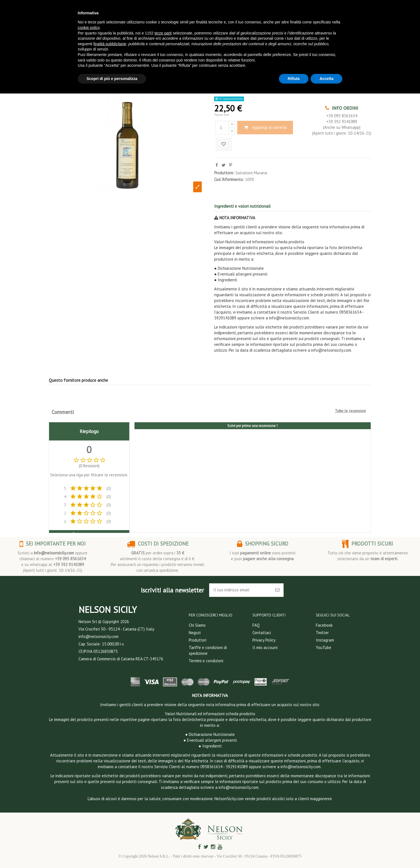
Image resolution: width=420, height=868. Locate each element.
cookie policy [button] (89, 28)
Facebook (324, 625)
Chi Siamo (197, 625)
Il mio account (265, 647)
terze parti (163, 33)
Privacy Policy (264, 640)
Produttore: (224, 173)
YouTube (324, 647)
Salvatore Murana (251, 173)
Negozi (195, 633)
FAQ (256, 625)
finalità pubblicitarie (110, 44)
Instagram (325, 640)
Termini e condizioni (206, 661)
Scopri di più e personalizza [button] (112, 79)
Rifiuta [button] (294, 79)
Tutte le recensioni (350, 411)
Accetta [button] (326, 79)
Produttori (198, 640)
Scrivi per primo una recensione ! (252, 426)
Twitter (322, 633)
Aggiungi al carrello (265, 127)
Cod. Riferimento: (229, 179)
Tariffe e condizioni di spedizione (208, 650)
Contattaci (262, 633)
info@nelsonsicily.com (54, 553)
